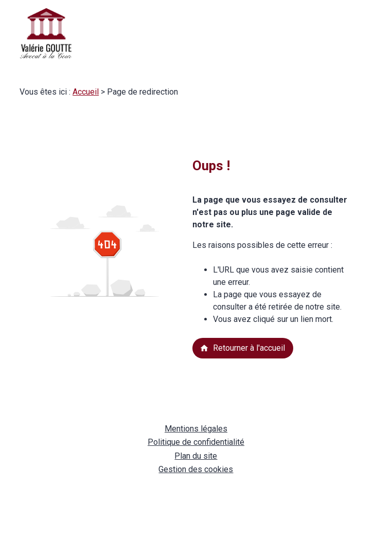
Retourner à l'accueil (242, 348)
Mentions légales (196, 429)
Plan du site (196, 456)
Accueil (86, 92)
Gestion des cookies (196, 469)
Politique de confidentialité (196, 442)
